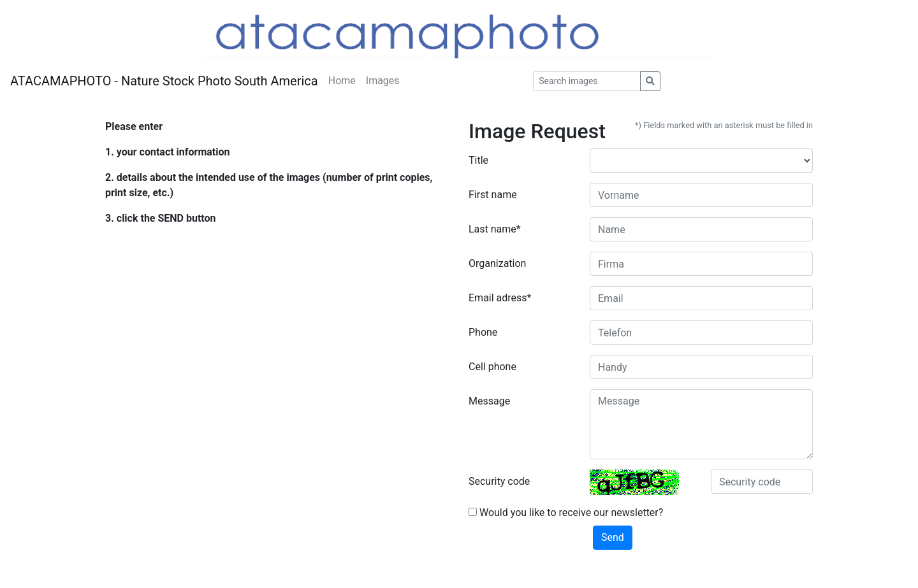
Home (342, 81)
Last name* (495, 229)
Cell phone (492, 367)
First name (493, 195)
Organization (497, 263)
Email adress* (500, 298)
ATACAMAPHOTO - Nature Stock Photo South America (164, 81)
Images (383, 81)
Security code (499, 481)
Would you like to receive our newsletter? (566, 513)
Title (478, 160)
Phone (483, 332)
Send (613, 537)
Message (489, 401)
